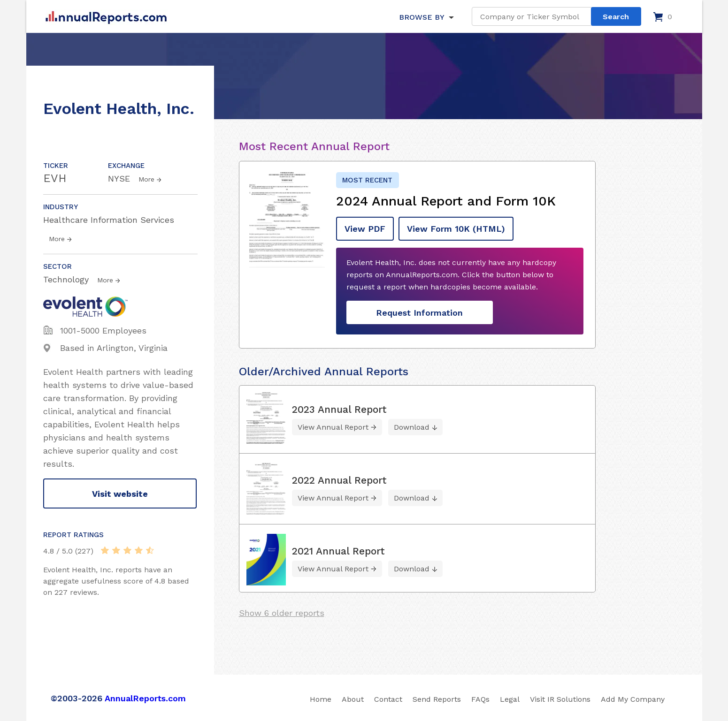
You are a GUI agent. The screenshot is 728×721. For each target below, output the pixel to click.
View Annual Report (333, 427)
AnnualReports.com (145, 698)
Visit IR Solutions (560, 699)
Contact (388, 699)
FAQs (480, 699)
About (353, 699)
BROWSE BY (421, 17)
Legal (510, 699)
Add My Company (633, 699)
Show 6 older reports (282, 613)
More (146, 179)
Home (321, 699)
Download (412, 427)
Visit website (120, 494)
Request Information (419, 313)
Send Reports (437, 699)
